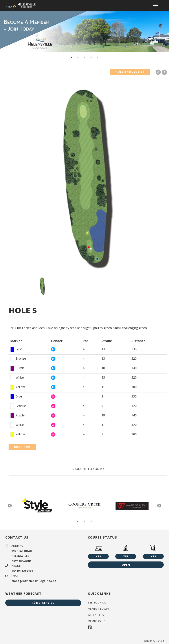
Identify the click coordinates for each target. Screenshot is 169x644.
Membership (97, 621)
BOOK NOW (22, 447)
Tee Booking (97, 603)
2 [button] (78, 57)
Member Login (98, 609)
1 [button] (71, 57)
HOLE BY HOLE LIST (130, 72)
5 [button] (98, 57)
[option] (84, 31)
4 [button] (91, 57)
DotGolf (160, 641)
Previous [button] (10, 506)
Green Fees (96, 615)
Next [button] (159, 506)
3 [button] (84, 57)
